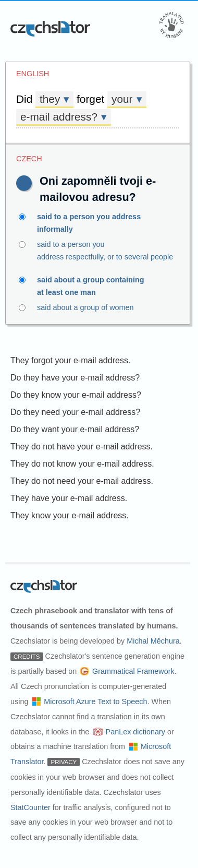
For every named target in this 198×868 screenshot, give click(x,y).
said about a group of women (99, 307)
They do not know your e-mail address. (82, 464)
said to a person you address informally (99, 222)
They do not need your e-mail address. (82, 481)
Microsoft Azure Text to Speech (95, 701)
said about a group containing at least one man (99, 285)
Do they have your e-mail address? (75, 378)
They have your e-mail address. (69, 498)
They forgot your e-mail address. (70, 360)
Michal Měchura (153, 641)
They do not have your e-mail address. (82, 447)
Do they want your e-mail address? (75, 429)
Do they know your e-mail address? (76, 395)
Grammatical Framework (133, 671)
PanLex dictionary (135, 732)
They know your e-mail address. (70, 515)
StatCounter (30, 807)
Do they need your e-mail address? (75, 412)
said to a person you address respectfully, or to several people (99, 249)
